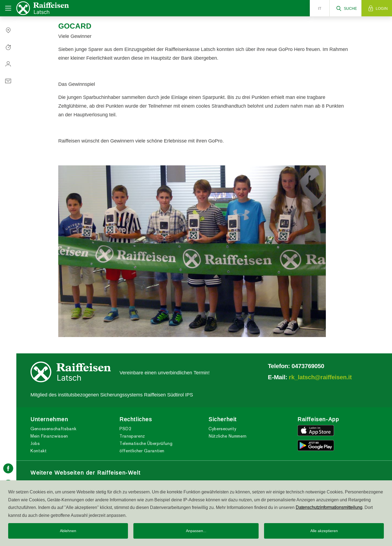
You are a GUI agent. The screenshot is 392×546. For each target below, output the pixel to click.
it (320, 8)
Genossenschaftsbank (53, 429)
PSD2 (125, 429)
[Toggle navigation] (8, 8)
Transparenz (132, 436)
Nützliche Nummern (228, 436)
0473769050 (308, 366)
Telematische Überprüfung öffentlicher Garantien (146, 447)
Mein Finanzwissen (49, 436)
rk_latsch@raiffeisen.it (320, 377)
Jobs (35, 443)
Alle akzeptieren (324, 531)
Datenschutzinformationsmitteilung (329, 507)
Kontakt (39, 451)
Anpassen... (196, 531)
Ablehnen (68, 531)
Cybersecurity (222, 429)
